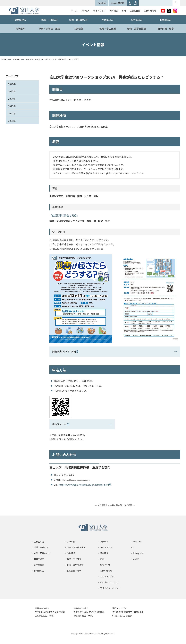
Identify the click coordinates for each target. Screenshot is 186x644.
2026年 (12, 84)
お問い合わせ (150, 11)
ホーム (74, 11)
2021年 (12, 121)
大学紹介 (20, 28)
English (102, 3)
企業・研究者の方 (78, 20)
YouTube (137, 542)
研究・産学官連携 (137, 28)
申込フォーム (59, 424)
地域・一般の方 (49, 20)
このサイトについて (109, 582)
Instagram (138, 553)
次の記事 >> (130, 505)
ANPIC (118, 3)
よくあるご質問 (107, 576)
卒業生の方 (108, 20)
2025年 (12, 91)
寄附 (124, 11)
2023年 (12, 106)
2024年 (12, 99)
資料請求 (114, 11)
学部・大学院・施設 (49, 28)
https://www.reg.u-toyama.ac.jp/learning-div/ (83, 485)
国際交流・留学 (166, 28)
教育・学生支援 (108, 28)
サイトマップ (99, 11)
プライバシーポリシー (110, 588)
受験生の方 (20, 20)
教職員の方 (166, 20)
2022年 (12, 113)
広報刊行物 (135, 11)
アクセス (85, 11)
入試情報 (78, 28)
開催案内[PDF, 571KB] (64, 351)
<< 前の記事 (100, 505)
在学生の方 (137, 20)
